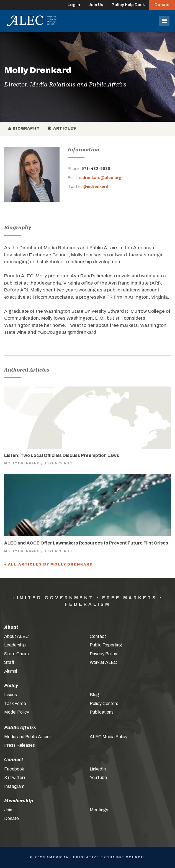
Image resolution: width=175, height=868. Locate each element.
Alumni (11, 671)
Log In (74, 5)
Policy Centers (104, 703)
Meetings (99, 810)
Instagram (14, 786)
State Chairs (16, 654)
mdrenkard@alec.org (100, 178)
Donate (162, 5)
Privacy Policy (103, 654)
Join (8, 810)
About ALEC (16, 636)
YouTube (98, 778)
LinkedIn (98, 769)
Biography (24, 128)
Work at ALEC (103, 662)
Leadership (15, 645)
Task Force (15, 703)
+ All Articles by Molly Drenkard (49, 564)
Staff (9, 662)
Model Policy (17, 712)
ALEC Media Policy (109, 737)
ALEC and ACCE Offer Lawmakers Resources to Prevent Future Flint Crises (86, 543)
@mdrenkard (96, 187)
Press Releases (20, 745)
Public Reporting (106, 645)
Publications (102, 712)
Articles (62, 128)
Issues (11, 695)
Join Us (96, 5)
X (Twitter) (15, 778)
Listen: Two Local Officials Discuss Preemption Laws (62, 455)
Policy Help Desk (128, 5)
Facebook (14, 769)
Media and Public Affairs (27, 737)
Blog (94, 695)
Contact (98, 636)
